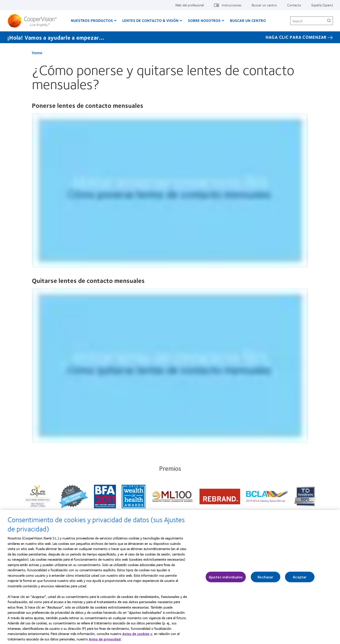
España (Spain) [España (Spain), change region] (322, 5)
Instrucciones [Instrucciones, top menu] (232, 5)
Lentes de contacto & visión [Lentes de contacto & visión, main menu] (150, 20)
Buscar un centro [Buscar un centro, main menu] (248, 20)
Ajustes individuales (226, 577)
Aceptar (300, 577)
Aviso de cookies (136, 634)
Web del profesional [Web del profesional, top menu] (189, 5)
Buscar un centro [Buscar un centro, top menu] (264, 5)
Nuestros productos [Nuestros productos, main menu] (92, 20)
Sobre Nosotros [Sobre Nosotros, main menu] (204, 20)
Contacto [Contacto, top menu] (294, 5)
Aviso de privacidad (105, 639)
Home (37, 53)
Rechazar (265, 577)
